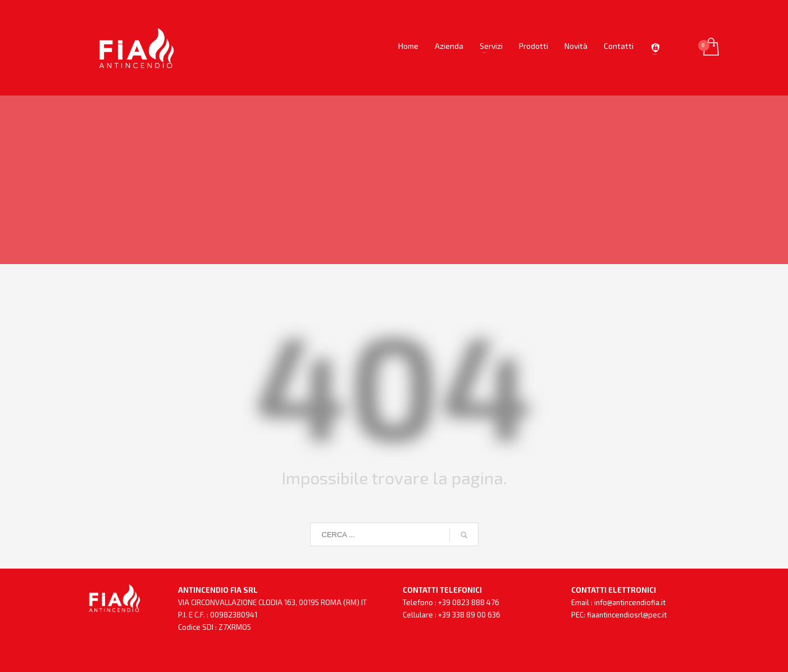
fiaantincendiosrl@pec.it (627, 615)
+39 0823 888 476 (469, 602)
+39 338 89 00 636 (469, 615)
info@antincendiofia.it (630, 602)
